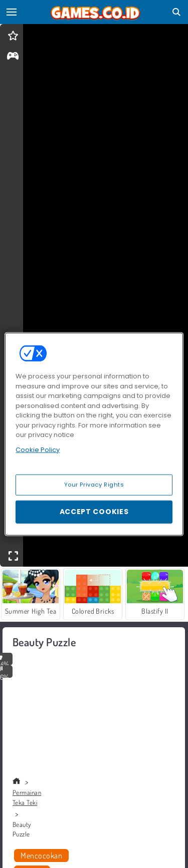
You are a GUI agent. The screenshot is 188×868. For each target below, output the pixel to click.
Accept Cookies (94, 512)
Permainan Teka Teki (27, 797)
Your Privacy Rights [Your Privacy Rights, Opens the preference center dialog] (94, 485)
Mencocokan (41, 855)
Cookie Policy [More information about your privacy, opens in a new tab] (38, 449)
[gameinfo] (13, 57)
